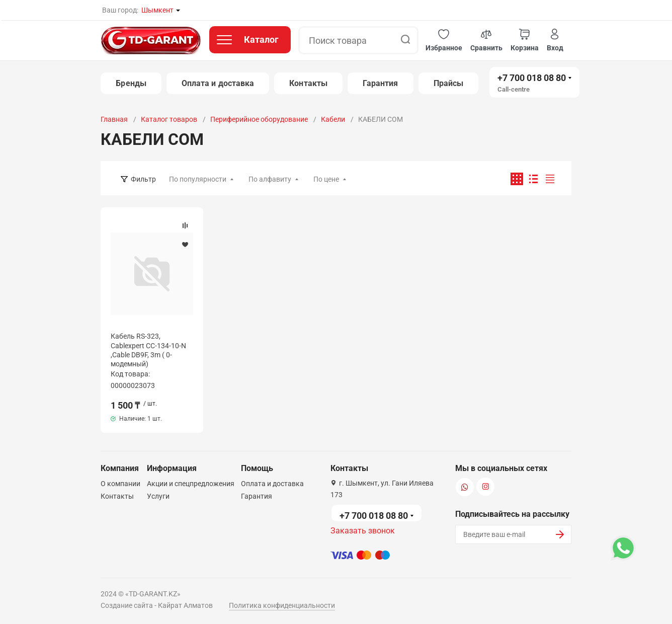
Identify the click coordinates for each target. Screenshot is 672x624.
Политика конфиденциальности (282, 605)
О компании (120, 484)
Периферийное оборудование (259, 119)
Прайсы (448, 83)
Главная (114, 119)
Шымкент (157, 10)
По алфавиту (270, 179)
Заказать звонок (363, 531)
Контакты (308, 83)
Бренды (131, 83)
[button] (444, 41)
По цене (326, 179)
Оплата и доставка (218, 83)
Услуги (158, 496)
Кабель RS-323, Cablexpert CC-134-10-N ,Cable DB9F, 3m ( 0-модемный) (148, 350)
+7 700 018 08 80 (532, 78)
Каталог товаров (169, 119)
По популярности (198, 179)
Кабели (333, 119)
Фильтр (143, 179)
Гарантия (381, 83)
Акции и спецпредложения (191, 484)
